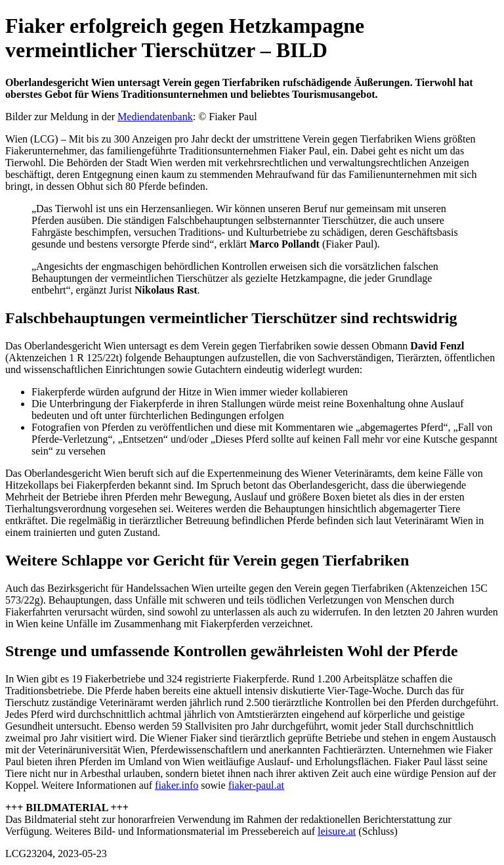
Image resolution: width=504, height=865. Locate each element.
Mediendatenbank (155, 117)
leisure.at (337, 831)
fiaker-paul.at (256, 785)
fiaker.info (177, 785)
